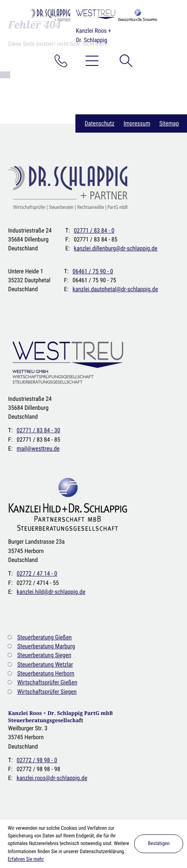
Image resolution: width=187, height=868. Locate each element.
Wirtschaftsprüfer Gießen (47, 682)
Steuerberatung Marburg (46, 646)
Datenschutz (100, 123)
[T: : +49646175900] (93, 271)
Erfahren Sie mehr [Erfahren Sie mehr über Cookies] (26, 859)
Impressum (137, 123)
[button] (61, 61)
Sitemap (169, 123)
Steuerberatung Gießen (44, 637)
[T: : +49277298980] (37, 760)
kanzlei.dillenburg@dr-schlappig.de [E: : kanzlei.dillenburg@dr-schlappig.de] (115, 248)
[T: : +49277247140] (37, 574)
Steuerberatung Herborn (46, 674)
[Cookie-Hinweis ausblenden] (159, 844)
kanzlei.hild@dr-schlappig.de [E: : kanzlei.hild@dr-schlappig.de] (51, 592)
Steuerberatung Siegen (44, 655)
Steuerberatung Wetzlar (45, 665)
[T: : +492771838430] (38, 430)
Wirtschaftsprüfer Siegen (47, 692)
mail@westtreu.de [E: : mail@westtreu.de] (38, 449)
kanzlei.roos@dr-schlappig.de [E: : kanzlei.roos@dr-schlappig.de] (52, 778)
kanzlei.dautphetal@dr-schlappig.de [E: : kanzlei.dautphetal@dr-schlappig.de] (115, 289)
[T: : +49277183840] (94, 231)
